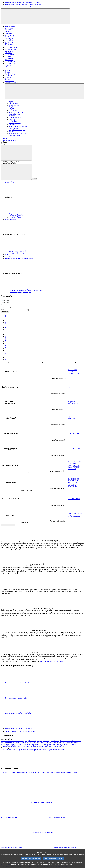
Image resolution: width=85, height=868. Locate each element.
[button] (44, 198)
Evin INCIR (72, 469)
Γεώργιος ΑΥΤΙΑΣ (74, 433)
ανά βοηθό (6, 300)
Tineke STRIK (73, 482)
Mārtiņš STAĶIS (73, 481)
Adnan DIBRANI (74, 464)
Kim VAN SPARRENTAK (73, 485)
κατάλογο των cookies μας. (67, 867)
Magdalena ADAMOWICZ (73, 403)
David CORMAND (74, 499)
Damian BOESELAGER (76, 513)
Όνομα (3, 304)
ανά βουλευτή (7, 302)
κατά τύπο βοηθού (7, 308)
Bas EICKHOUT (73, 479)
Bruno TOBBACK (74, 449)
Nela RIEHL (72, 515)
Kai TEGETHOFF (74, 517)
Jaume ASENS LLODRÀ (73, 371)
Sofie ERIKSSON (74, 465)
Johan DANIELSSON (75, 462)
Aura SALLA (72, 387)
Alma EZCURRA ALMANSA (74, 418)
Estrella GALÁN (73, 373)
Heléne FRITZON (74, 467)
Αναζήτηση (4, 142)
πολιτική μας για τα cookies (48, 867)
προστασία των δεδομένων (29, 867)
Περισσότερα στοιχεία (8, 525)
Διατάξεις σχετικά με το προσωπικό (51, 661)
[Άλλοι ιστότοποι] (44, 91)
